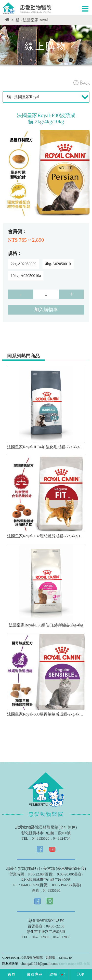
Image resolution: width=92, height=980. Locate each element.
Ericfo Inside (67, 964)
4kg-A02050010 (58, 264)
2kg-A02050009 (23, 264)
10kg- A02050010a (26, 276)
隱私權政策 (10, 964)
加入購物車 (46, 310)
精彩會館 (83, 964)
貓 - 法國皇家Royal (32, 20)
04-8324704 (62, 838)
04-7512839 (62, 937)
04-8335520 (41, 838)
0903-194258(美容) (66, 885)
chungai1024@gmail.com (39, 964)
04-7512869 (41, 937)
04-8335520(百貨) (35, 885)
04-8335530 (52, 890)
